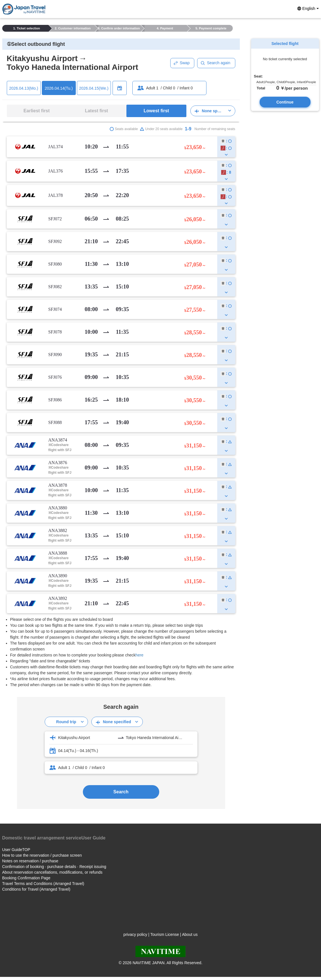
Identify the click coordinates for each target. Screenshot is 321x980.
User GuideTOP (16, 850)
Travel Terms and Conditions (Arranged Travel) (43, 884)
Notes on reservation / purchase (30, 861)
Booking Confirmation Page (26, 878)
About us (190, 934)
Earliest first (36, 111)
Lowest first (156, 111)
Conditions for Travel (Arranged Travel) (36, 889)
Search (121, 792)
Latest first (96, 111)
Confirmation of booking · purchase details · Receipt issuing (54, 867)
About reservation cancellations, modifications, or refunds (52, 872)
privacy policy (135, 934)
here (139, 655)
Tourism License (165, 934)
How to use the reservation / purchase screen (42, 855)
